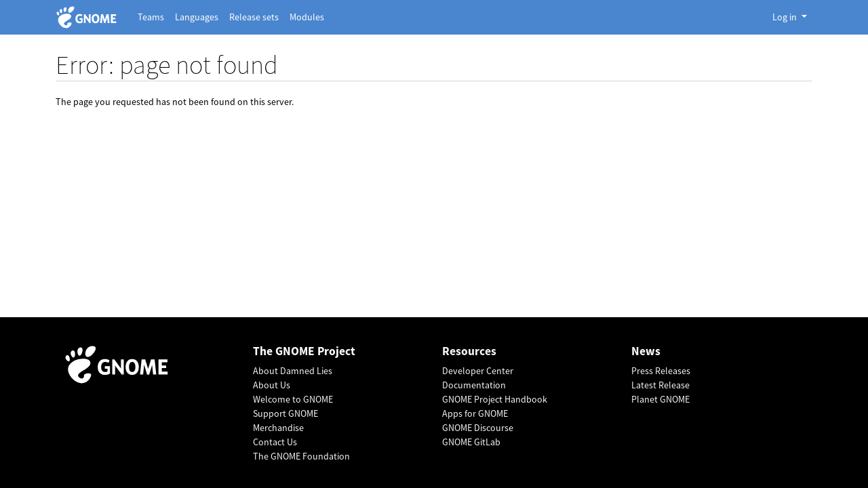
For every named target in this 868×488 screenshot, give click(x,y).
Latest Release (660, 385)
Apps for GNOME (475, 413)
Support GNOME (285, 413)
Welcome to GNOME (293, 399)
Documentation (474, 385)
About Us (272, 385)
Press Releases (661, 371)
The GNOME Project (304, 351)
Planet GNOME (660, 399)
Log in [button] (786, 17)
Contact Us (275, 442)
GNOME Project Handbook (495, 399)
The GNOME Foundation (301, 456)
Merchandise (278, 428)
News (646, 351)
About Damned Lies (293, 371)
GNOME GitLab (471, 442)
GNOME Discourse (478, 428)
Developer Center (478, 371)
